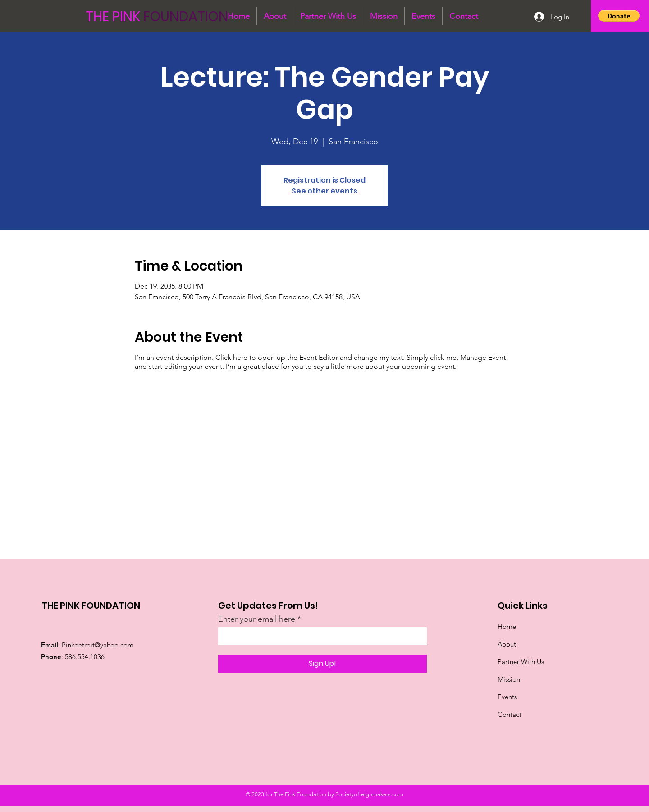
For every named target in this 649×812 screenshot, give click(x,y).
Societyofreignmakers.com (369, 794)
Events (507, 697)
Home (507, 626)
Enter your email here (257, 619)
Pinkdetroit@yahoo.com (98, 645)
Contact (510, 714)
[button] (619, 16)
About (507, 644)
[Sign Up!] (322, 664)
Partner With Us (522, 662)
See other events (324, 191)
